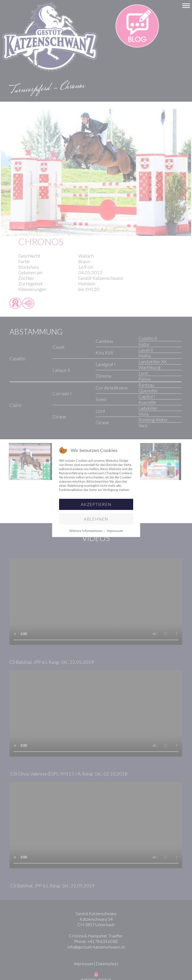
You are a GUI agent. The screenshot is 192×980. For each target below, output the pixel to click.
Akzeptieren (96, 504)
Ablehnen (96, 519)
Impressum (115, 531)
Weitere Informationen (86, 531)
